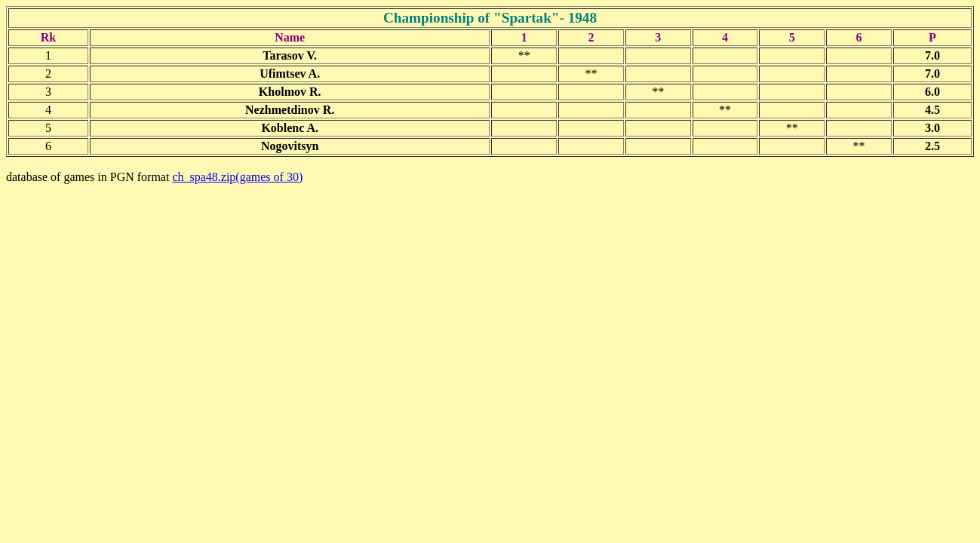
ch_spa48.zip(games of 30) (237, 177)
